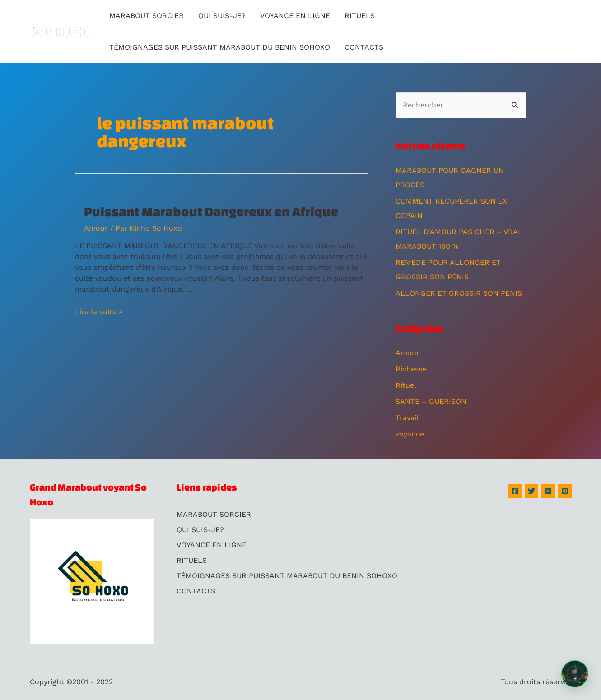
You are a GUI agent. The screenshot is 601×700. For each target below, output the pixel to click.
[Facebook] (515, 491)
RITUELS (360, 16)
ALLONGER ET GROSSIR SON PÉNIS (459, 293)
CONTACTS (364, 47)
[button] (575, 674)
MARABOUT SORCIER (147, 16)
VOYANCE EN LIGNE (295, 16)
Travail (407, 418)
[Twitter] (531, 491)
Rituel (406, 385)
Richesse (411, 369)
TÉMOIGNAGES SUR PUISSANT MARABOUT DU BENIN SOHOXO (220, 47)
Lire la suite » (99, 312)
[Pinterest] (565, 491)
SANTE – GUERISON (431, 401)
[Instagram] (548, 491)
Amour (96, 228)
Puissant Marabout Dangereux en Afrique (211, 211)
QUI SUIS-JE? (222, 16)
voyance (410, 434)
